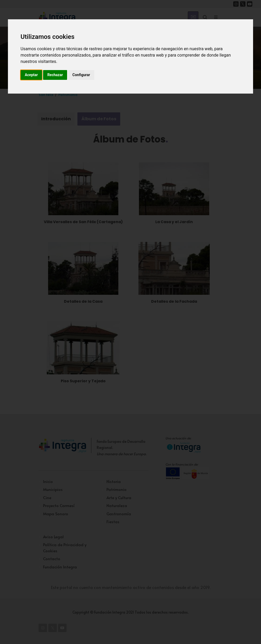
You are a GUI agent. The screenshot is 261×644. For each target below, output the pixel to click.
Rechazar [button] (55, 75)
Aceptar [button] (31, 75)
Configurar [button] (81, 75)
